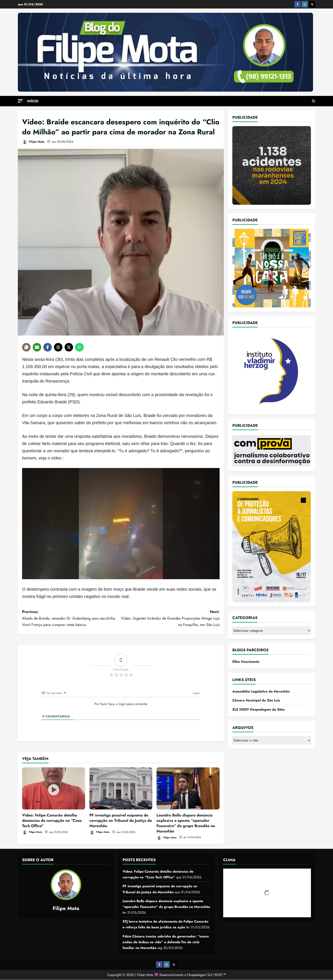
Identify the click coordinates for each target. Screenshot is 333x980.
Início (33, 101)
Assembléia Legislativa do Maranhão (261, 691)
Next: (170, 619)
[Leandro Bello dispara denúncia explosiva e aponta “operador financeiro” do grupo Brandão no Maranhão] (188, 788)
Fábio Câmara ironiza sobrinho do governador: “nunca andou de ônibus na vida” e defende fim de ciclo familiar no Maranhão (166, 942)
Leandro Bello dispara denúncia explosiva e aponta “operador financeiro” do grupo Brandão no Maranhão (186, 823)
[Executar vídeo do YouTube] (121, 524)
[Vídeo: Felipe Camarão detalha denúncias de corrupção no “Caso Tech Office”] (54, 788)
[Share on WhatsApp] (79, 347)
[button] (20, 101)
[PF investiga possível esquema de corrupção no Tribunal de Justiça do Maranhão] (121, 788)
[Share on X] (69, 347)
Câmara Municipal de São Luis (256, 700)
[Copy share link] (26, 347)
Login (196, 693)
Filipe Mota (33, 142)
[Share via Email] (37, 347)
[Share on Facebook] (48, 347)
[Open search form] (314, 101)
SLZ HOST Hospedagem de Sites (258, 709)
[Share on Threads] (58, 347)
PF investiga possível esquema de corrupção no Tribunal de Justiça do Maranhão (121, 821)
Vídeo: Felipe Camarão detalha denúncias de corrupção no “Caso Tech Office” (52, 821)
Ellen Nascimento (246, 662)
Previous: (71, 619)
